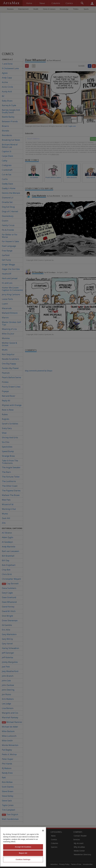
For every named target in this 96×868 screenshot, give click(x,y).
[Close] (43, 831)
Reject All (23, 853)
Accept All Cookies (23, 847)
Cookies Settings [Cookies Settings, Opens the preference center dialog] (23, 859)
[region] (23, 847)
